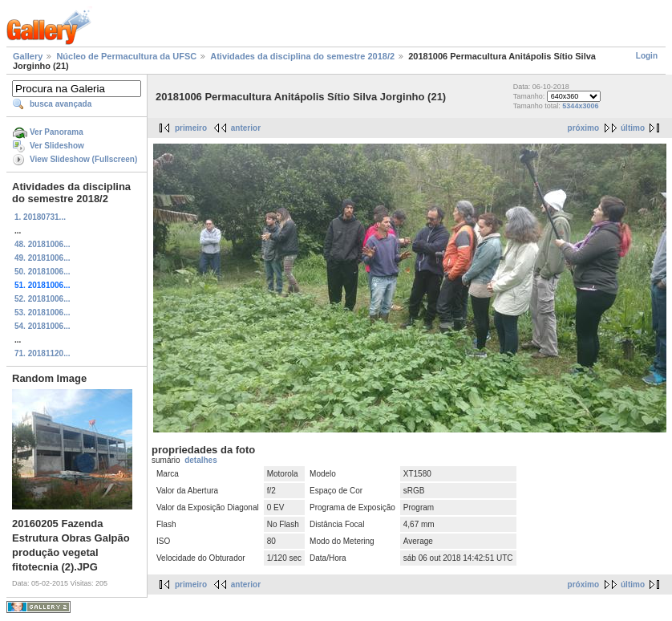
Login (647, 56)
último (633, 128)
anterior (246, 128)
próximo (583, 128)
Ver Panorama (57, 132)
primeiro (191, 128)
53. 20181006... (43, 313)
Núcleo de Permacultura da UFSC (126, 56)
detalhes (201, 460)
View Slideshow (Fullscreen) (83, 159)
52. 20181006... (43, 299)
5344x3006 (580, 106)
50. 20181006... (43, 272)
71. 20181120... (43, 353)
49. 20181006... (43, 258)
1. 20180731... (40, 217)
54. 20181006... (43, 326)
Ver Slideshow (57, 146)
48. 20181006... (43, 244)
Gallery (28, 56)
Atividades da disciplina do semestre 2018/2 (302, 56)
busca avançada (61, 104)
